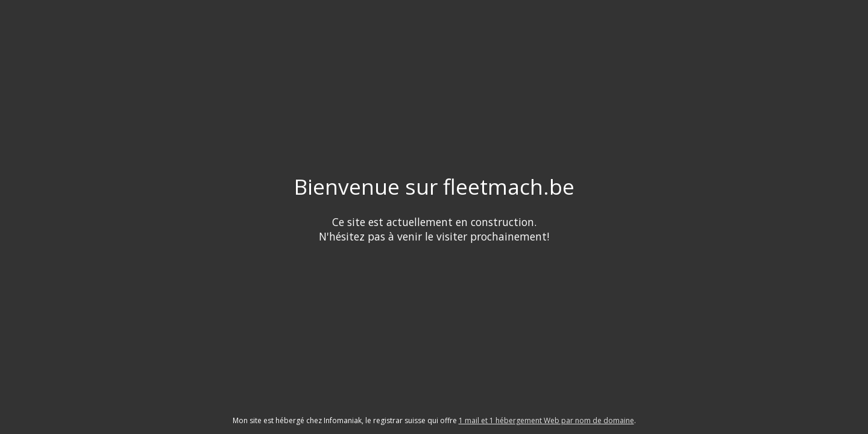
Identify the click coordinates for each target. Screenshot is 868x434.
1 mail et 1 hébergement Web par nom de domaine (546, 420)
